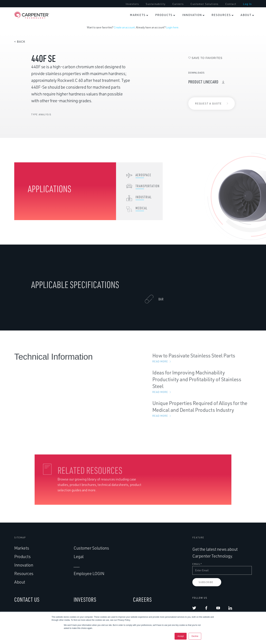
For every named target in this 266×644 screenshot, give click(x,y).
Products (22, 556)
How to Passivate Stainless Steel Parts (202, 361)
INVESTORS (85, 599)
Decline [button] (195, 636)
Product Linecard (203, 82)
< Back (20, 42)
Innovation (24, 565)
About (20, 582)
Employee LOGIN (89, 573)
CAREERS (142, 599)
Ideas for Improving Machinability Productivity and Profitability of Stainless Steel (202, 385)
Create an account (124, 27)
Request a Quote (208, 104)
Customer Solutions (91, 548)
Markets (22, 548)
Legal (79, 556)
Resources (24, 573)
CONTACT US (27, 599)
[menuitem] (139, 15)
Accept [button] (181, 636)
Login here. (173, 27)
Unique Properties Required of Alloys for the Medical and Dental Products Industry (202, 412)
